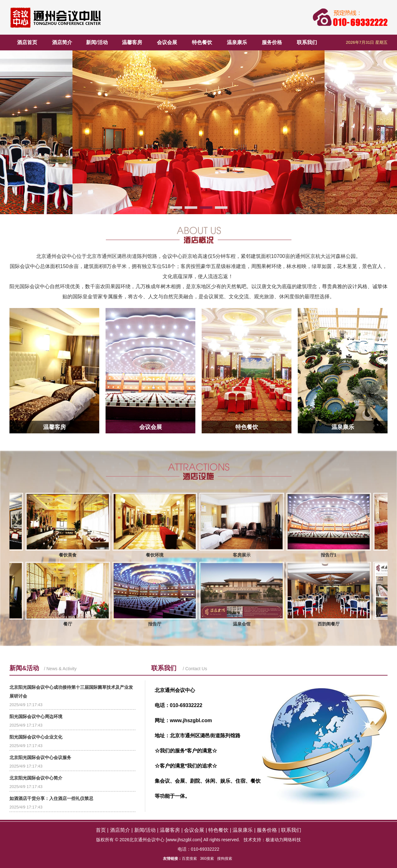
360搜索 (207, 859)
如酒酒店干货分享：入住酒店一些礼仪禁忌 (51, 798)
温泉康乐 (237, 42)
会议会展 (167, 42)
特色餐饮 (202, 42)
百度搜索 (189, 859)
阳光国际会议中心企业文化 (36, 737)
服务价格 (272, 42)
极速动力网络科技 (283, 840)
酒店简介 (62, 42)
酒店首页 (27, 42)
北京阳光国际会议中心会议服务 (40, 757)
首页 (101, 830)
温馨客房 (132, 42)
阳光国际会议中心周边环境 (36, 717)
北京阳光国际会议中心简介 (36, 778)
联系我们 (307, 42)
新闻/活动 (97, 42)
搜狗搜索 (225, 859)
